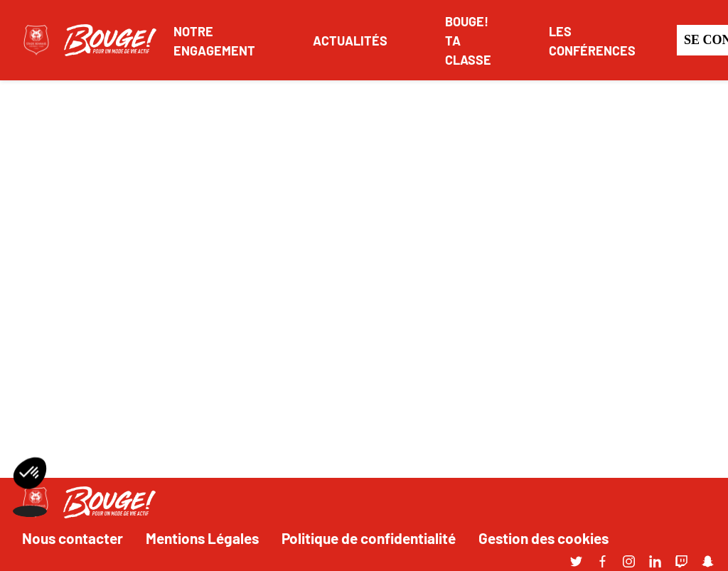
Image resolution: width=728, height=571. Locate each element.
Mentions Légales (202, 538)
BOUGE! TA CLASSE (468, 40)
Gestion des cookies (544, 538)
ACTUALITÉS (350, 40)
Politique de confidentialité (369, 538)
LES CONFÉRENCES (592, 40)
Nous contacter (73, 538)
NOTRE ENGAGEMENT (214, 40)
